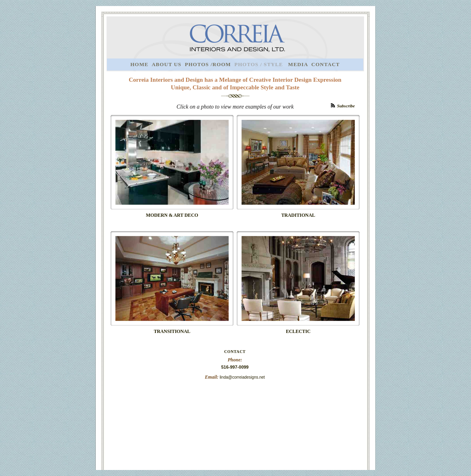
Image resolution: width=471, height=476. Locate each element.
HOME (139, 64)
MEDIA (298, 64)
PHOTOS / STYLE (260, 64)
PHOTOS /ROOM (208, 64)
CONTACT (325, 64)
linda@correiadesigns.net (242, 377)
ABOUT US (167, 64)
